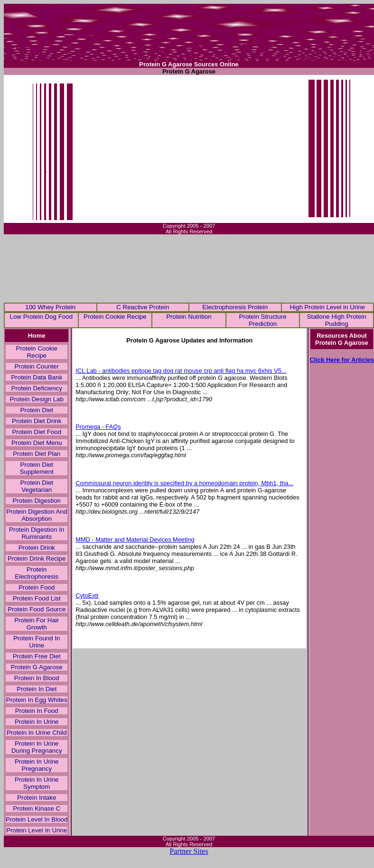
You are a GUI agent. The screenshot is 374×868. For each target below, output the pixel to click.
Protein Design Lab (37, 399)
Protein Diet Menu (37, 443)
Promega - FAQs (98, 427)
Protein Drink (37, 548)
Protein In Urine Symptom (37, 783)
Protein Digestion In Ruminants (37, 533)
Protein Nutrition (189, 317)
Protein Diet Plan (37, 454)
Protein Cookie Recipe (115, 317)
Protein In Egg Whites (37, 700)
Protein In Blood (37, 678)
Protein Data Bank (37, 377)
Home (37, 336)
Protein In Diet (37, 689)
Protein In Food (37, 711)
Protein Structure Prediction (263, 320)
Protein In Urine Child (37, 733)
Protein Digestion (37, 501)
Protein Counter (37, 366)
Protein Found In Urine (37, 642)
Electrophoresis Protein (235, 307)
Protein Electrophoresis (37, 573)
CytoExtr (87, 596)
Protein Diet (37, 410)
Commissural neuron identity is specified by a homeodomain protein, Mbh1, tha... (184, 483)
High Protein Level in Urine (327, 307)
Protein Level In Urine (37, 830)
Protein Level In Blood (37, 819)
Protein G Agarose (37, 667)
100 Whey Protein (50, 307)
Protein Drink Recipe (37, 559)
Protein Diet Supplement (37, 468)
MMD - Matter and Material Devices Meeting (135, 540)
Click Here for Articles (341, 360)
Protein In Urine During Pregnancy (37, 747)
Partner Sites (189, 851)
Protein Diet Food (37, 432)
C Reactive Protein (143, 307)
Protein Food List (37, 598)
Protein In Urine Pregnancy (37, 765)
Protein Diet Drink (37, 421)
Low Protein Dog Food (41, 317)
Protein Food (37, 587)
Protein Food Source (37, 609)
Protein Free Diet (37, 656)
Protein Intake (37, 798)
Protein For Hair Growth (37, 624)
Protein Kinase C (37, 808)
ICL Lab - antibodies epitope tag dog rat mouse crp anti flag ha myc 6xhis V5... (181, 371)
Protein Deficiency (37, 388)
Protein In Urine (37, 722)
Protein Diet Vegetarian (37, 486)
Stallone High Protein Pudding (337, 320)
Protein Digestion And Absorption (37, 515)
